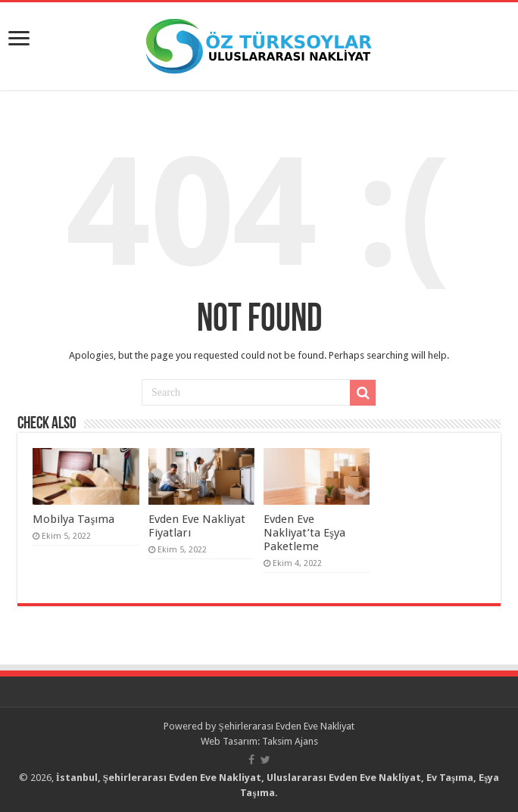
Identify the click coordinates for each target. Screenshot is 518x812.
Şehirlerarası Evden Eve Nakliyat (286, 726)
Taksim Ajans (290, 741)
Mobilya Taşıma (73, 519)
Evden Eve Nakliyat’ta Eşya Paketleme (304, 533)
